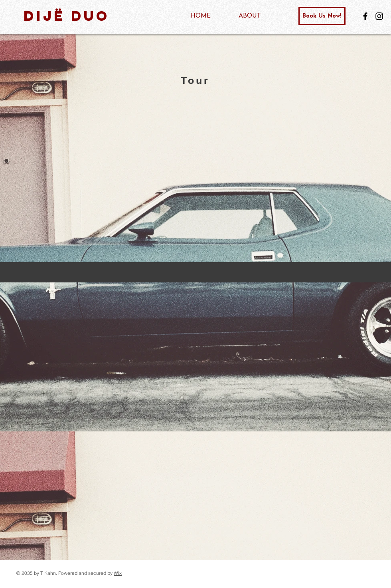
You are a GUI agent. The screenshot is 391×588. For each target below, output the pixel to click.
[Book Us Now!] (322, 16)
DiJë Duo (67, 16)
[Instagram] (379, 16)
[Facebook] (365, 16)
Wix (118, 573)
